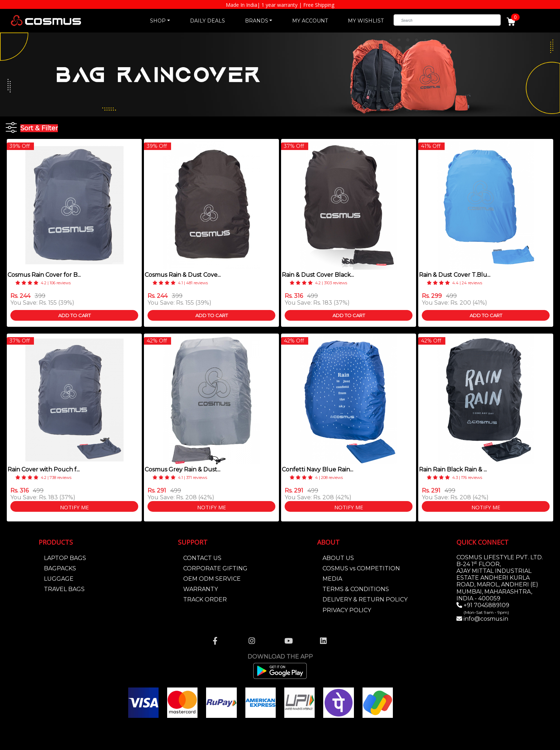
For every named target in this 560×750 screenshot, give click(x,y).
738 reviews (61, 477)
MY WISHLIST (366, 21)
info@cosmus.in (486, 619)
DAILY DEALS (207, 21)
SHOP (158, 21)
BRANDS (257, 21)
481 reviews (197, 283)
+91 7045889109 (486, 608)
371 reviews (197, 477)
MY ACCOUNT (310, 21)
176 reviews (472, 477)
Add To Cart (74, 315)
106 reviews (60, 283)
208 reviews (332, 477)
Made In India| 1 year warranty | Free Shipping (280, 5)
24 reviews (472, 283)
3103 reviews (336, 283)
